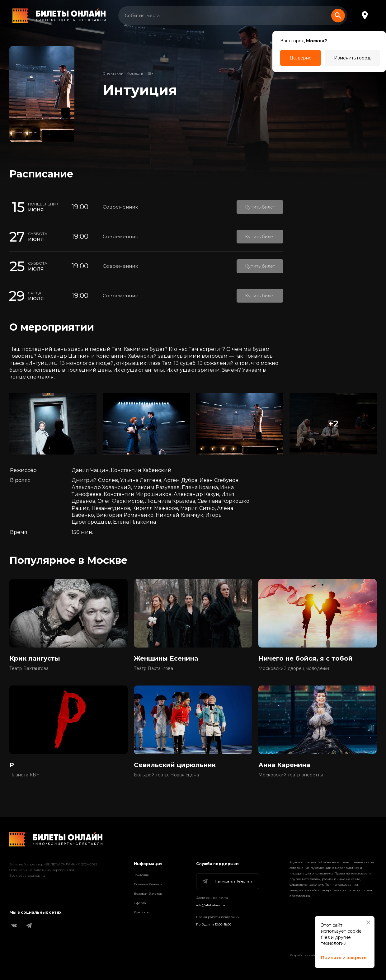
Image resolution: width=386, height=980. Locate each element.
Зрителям (142, 875)
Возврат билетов (148, 894)
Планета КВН (25, 775)
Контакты (142, 912)
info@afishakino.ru (211, 905)
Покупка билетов (148, 884)
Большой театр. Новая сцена (166, 775)
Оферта (140, 903)
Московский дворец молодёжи (294, 668)
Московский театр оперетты (291, 775)
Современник (120, 207)
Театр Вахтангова (29, 668)
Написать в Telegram (227, 881)
